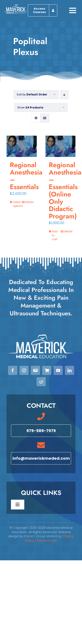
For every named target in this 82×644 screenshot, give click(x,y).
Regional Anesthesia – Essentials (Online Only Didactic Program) (65, 191)
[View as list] (45, 118)
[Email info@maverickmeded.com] (41, 458)
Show (30, 107)
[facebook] (13, 370)
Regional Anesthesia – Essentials (26, 176)
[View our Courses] (47, 370)
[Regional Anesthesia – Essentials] (22, 146)
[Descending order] (64, 95)
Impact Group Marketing (43, 536)
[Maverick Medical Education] (16, 6)
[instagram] (24, 370)
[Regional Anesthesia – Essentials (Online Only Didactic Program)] (61, 146)
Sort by (32, 94)
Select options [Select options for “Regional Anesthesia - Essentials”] (17, 204)
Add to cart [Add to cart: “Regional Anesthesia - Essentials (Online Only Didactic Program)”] (55, 235)
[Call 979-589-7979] (41, 431)
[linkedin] (70, 370)
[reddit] (41, 382)
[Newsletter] (35, 370)
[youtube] (58, 370)
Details (29, 202)
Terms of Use (47, 541)
